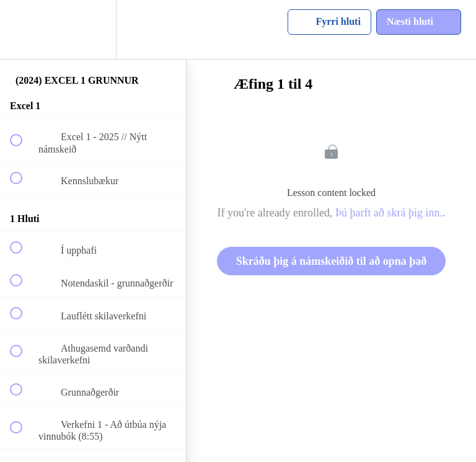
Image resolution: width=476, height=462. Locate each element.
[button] (23, 29)
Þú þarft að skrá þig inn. (389, 213)
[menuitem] (93, 29)
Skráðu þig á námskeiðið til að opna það (332, 261)
